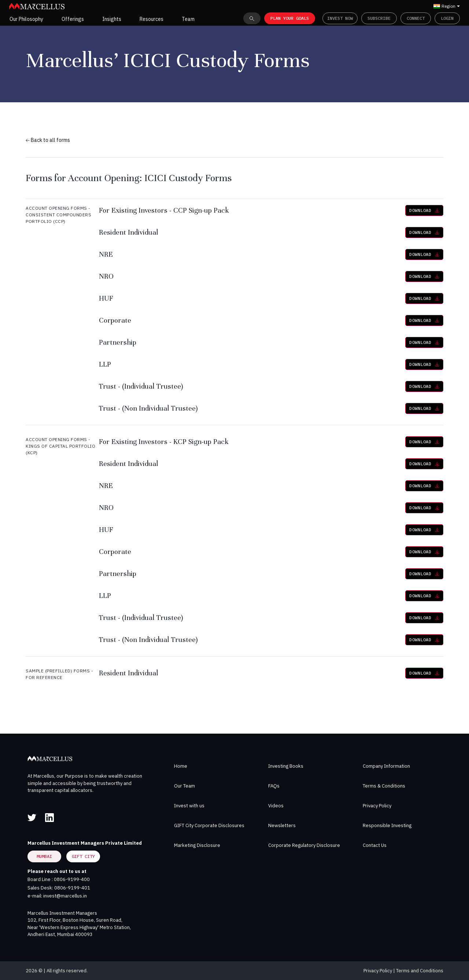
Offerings (73, 19)
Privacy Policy (377, 806)
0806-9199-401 (72, 888)
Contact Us (375, 845)
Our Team (184, 786)
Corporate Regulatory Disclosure (304, 845)
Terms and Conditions (420, 971)
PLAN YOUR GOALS (290, 18)
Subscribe (379, 18)
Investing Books (286, 766)
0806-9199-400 (72, 879)
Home (181, 766)
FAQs (274, 786)
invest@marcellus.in (65, 896)
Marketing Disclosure (197, 845)
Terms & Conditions (384, 786)
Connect (416, 18)
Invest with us (189, 806)
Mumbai (44, 856)
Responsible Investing (387, 825)
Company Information (386, 766)
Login (447, 18)
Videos (276, 806)
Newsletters (282, 825)
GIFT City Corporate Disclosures (209, 825)
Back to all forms (48, 140)
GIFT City (83, 856)
